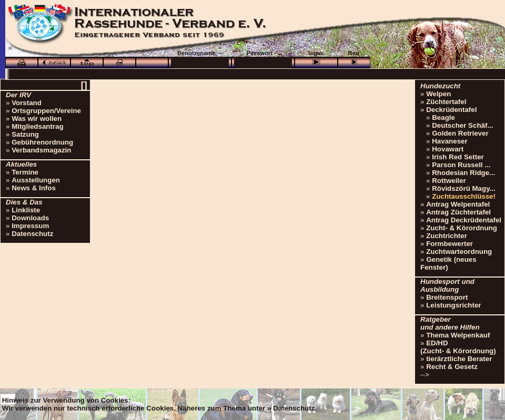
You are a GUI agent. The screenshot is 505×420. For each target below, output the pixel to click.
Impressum (30, 226)
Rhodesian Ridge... (463, 173)
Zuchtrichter (447, 236)
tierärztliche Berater (459, 359)
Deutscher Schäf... (462, 125)
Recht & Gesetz (452, 367)
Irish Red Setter (458, 157)
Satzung (25, 134)
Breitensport (447, 297)
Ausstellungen (36, 180)
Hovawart (448, 149)
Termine (25, 172)
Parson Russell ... (461, 165)
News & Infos (34, 188)
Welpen (438, 94)
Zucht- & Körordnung (462, 228)
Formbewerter (450, 244)
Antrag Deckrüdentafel (464, 220)
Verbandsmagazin (41, 150)
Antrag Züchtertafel (458, 212)
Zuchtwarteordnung (459, 252)
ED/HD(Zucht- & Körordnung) (458, 347)
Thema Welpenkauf (458, 335)
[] (84, 85)
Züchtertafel (446, 102)
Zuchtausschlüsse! (464, 196)
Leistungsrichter (453, 305)
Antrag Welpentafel (458, 204)
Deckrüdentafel (451, 110)
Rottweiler (449, 181)
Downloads (30, 218)
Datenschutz (32, 234)
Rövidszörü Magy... (463, 188)
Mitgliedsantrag (38, 126)
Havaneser (450, 141)
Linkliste (26, 210)
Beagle (443, 117)
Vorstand (27, 103)
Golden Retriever (460, 133)
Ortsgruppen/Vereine (46, 111)
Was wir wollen (37, 119)
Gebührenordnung (42, 142)
